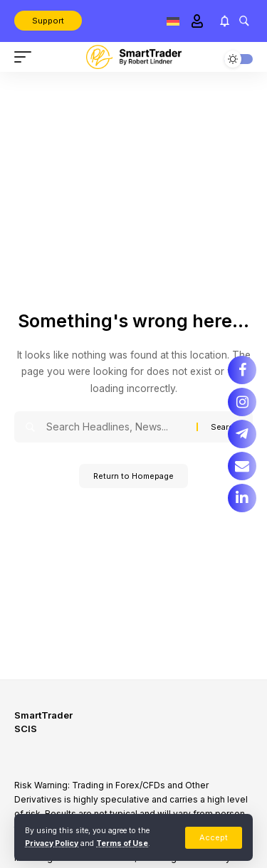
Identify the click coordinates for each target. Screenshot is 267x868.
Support (48, 21)
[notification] (225, 21)
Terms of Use (122, 843)
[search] (244, 20)
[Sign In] (197, 21)
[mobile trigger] (26, 57)
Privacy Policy (52, 843)
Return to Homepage (133, 476)
